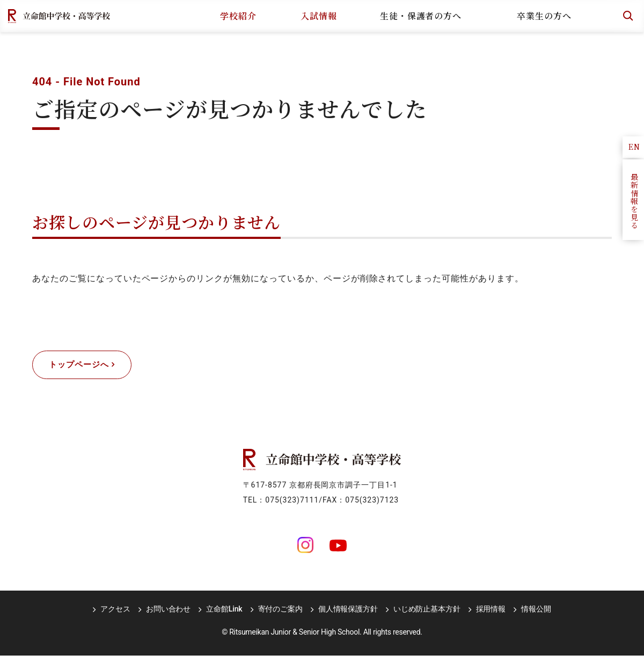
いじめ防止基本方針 (423, 615)
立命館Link (226, 615)
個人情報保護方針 (346, 615)
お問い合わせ (173, 615)
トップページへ (85, 368)
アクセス (122, 615)
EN (634, 147)
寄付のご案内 (280, 615)
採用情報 (484, 615)
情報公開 (527, 615)
